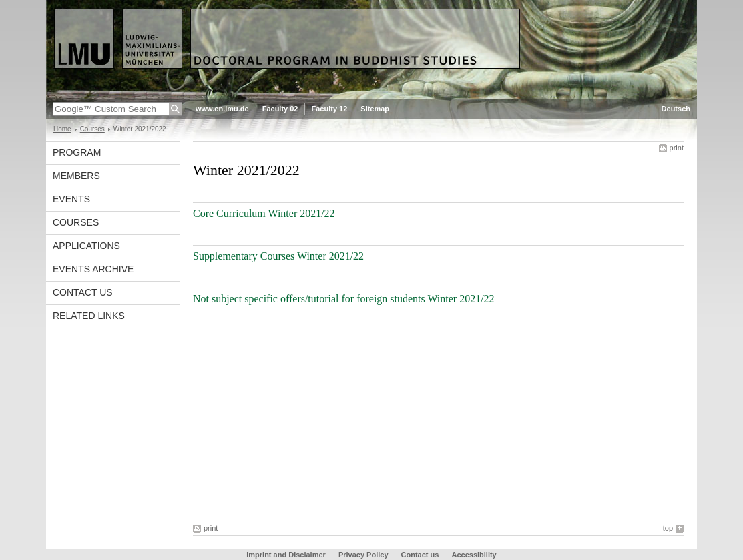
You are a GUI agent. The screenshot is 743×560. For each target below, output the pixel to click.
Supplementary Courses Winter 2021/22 (278, 256)
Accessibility (474, 555)
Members (76, 176)
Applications (86, 246)
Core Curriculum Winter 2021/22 (264, 213)
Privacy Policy (363, 555)
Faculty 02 (280, 109)
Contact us (83, 292)
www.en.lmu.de (222, 109)
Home (62, 129)
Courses (92, 129)
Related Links (89, 316)
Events (71, 199)
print (677, 148)
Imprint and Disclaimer (286, 555)
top (668, 528)
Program (77, 152)
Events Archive (93, 269)
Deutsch (676, 109)
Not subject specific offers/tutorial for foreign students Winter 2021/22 (344, 299)
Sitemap (375, 109)
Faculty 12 (329, 109)
